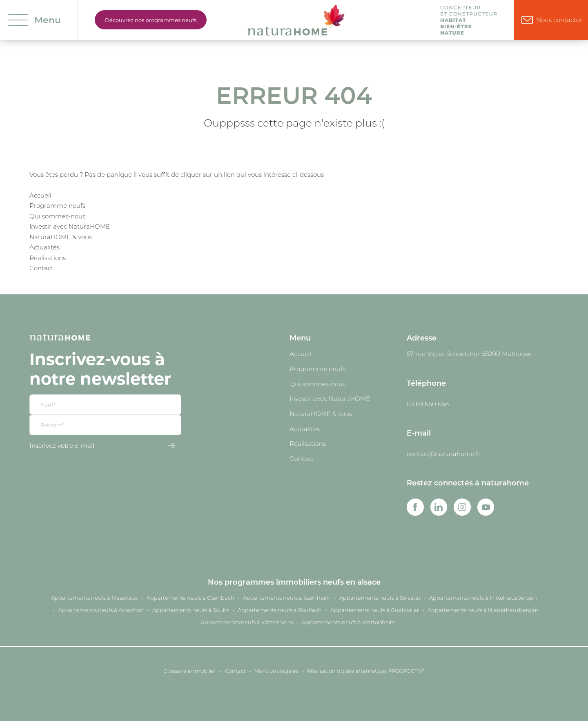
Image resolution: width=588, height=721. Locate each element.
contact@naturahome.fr (444, 454)
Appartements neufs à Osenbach (190, 598)
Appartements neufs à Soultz (191, 610)
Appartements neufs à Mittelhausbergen (483, 598)
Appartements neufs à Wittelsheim (247, 622)
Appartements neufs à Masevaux (95, 598)
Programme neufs (57, 205)
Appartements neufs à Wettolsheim (349, 622)
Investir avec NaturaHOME (70, 226)
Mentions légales (276, 671)
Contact (41, 268)
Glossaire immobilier (190, 671)
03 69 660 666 (428, 404)
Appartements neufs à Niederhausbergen (483, 610)
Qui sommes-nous (57, 216)
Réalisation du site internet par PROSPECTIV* (366, 671)
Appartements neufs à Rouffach (280, 610)
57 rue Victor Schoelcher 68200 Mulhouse (469, 354)
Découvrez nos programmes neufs (151, 20)
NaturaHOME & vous (61, 237)
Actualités (45, 247)
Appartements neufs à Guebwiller (375, 610)
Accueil (40, 195)
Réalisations (48, 258)
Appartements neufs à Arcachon (101, 610)
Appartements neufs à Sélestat (380, 598)
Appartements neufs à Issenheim (287, 598)
